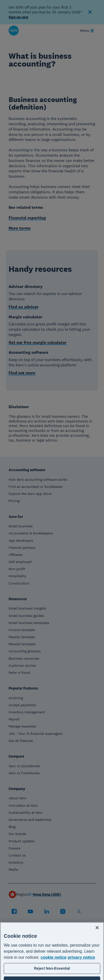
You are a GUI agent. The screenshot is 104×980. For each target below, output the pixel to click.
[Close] (97, 944)
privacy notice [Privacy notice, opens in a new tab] (81, 974)
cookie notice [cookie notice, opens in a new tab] (54, 974)
